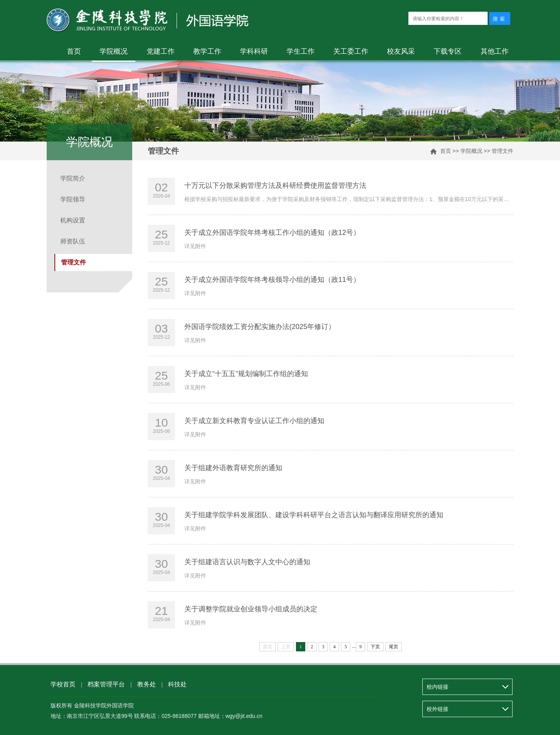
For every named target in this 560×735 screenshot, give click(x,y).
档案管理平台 (106, 684)
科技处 (177, 684)
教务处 (147, 684)
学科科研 (254, 51)
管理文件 (502, 151)
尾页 (394, 647)
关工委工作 (351, 51)
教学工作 (207, 51)
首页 (74, 51)
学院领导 (73, 199)
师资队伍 (73, 241)
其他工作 (495, 51)
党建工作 (161, 51)
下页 (375, 647)
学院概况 (114, 51)
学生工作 (301, 51)
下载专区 (448, 51)
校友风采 (401, 51)
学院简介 (73, 178)
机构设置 (73, 220)
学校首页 (63, 684)
